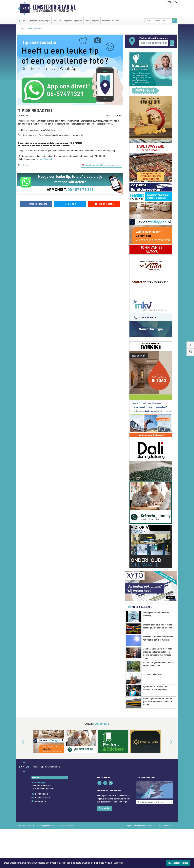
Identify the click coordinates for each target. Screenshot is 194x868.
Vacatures (106, 21)
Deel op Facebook (36, 204)
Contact (116, 21)
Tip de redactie (104, 204)
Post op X (70, 204)
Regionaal (68, 21)
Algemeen (33, 21)
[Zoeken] (175, 21)
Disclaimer (152, 832)
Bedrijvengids (45, 21)
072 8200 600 (41, 801)
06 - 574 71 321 (81, 190)
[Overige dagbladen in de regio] (155, 795)
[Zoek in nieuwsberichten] (158, 21)
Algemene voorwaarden (136, 832)
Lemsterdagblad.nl (54, 7)
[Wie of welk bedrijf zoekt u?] (154, 43)
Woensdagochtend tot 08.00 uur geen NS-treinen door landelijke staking (157, 707)
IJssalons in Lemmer (152, 674)
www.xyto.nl (41, 808)
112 (25, 21)
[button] (20, 755)
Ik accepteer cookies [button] (178, 863)
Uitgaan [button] (95, 21)
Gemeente (57, 21)
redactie (25, 165)
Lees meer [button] (119, 863)
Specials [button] (78, 21)
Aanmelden (105, 815)
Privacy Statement (166, 832)
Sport (87, 21)
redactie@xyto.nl (44, 159)
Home (22, 29)
